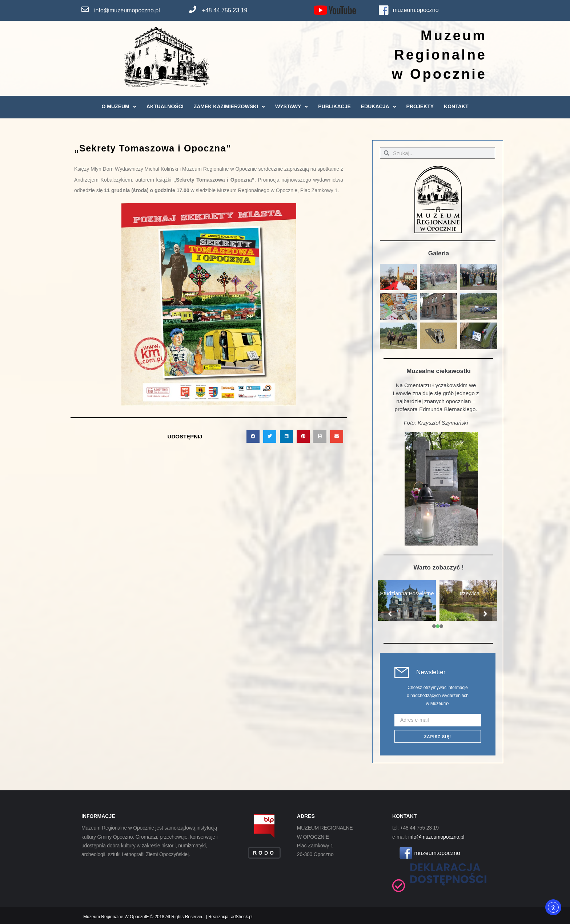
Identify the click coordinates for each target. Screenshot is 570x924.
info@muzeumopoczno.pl (127, 10)
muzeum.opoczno (416, 10)
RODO (264, 853)
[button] (253, 436)
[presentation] (434, 626)
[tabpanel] (407, 600)
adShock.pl (242, 917)
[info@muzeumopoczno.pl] (85, 9)
